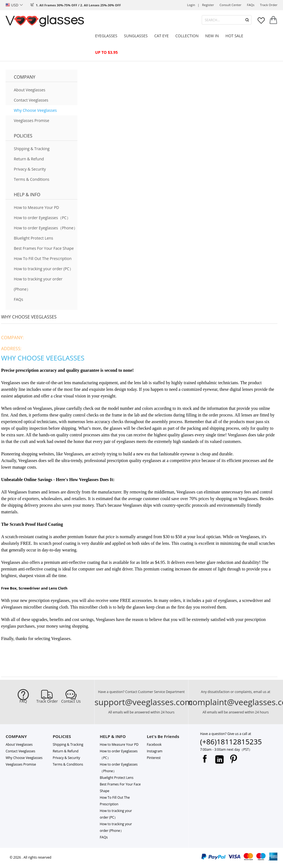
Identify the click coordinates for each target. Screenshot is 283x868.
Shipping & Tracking (32, 149)
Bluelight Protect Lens (33, 238)
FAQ (23, 701)
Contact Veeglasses (31, 100)
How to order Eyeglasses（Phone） (46, 228)
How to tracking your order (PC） (44, 269)
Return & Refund (29, 159)
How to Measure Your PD (36, 207)
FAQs (251, 5)
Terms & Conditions (32, 179)
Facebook (154, 744)
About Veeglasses (30, 90)
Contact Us (71, 701)
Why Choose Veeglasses (35, 110)
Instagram (155, 751)
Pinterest (154, 758)
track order (269, 5)
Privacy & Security (30, 169)
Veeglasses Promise (32, 120)
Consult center (230, 5)
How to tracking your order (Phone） (38, 284)
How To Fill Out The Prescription (43, 258)
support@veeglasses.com (143, 702)
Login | (193, 5)
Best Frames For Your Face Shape (44, 248)
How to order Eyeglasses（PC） (42, 218)
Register (208, 5)
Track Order (47, 701)
